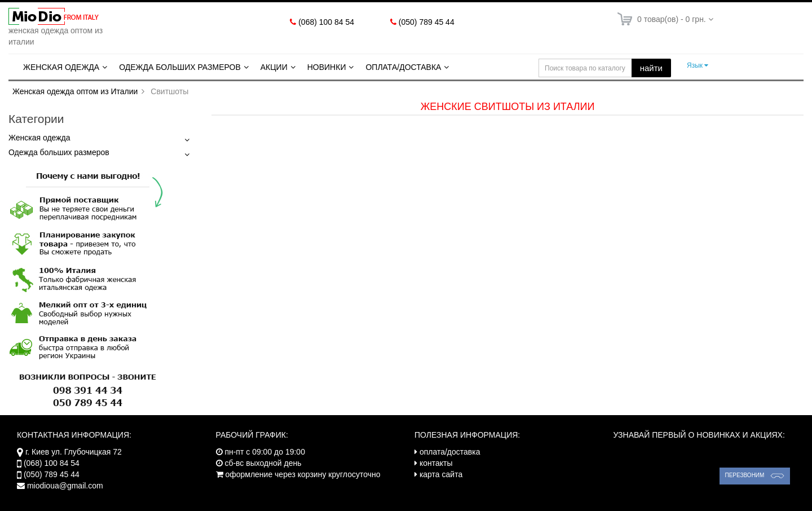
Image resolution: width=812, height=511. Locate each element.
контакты (436, 463)
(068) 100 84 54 (326, 22)
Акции (274, 67)
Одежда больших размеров (180, 67)
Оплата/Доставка (403, 67)
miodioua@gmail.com (65, 486)
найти (651, 68)
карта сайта (441, 474)
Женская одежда (61, 67)
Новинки (327, 67)
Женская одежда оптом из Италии (75, 91)
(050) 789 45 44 (427, 22)
